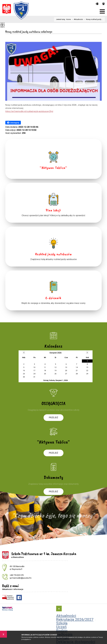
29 (87, 374)
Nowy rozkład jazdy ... (93, 19)
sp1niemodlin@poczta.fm (97, 4)
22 (87, 371)
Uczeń (61, 627)
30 (24, 377)
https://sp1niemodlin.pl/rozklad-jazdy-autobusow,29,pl (29, 111)
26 (55, 374)
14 (77, 367)
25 (45, 374)
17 (34, 371)
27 (66, 374)
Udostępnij (13, 123)
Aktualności (77, 19)
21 (77, 371)
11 (45, 367)
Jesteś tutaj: (61, 19)
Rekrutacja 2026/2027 (75, 619)
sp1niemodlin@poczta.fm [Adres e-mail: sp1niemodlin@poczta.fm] (21, 578)
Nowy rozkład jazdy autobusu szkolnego (29, 32)
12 (55, 367)
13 (66, 367)
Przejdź (53, 418)
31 (34, 377)
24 (34, 374)
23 (24, 374)
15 (87, 367)
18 (45, 371)
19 (55, 371)
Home (68, 19)
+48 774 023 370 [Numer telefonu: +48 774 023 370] (17, 575)
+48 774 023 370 (103, 4)
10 (34, 367)
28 (77, 374)
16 (24, 371)
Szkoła (62, 623)
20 (66, 371)
